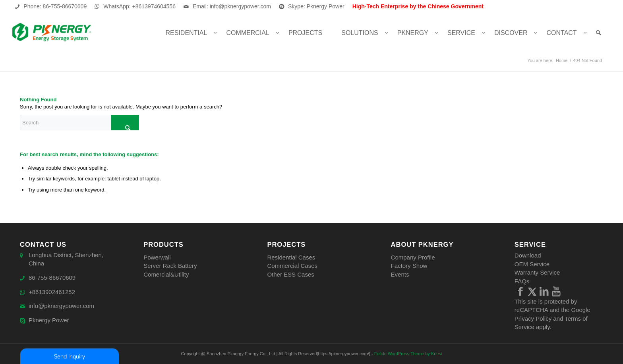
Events (400, 274)
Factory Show (409, 266)
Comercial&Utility (166, 274)
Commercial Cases (292, 266)
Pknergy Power (49, 320)
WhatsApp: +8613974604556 (139, 6)
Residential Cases (291, 257)
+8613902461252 (52, 292)
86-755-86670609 (52, 278)
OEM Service (532, 264)
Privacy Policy (533, 318)
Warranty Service (537, 272)
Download (528, 255)
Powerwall (157, 257)
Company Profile (413, 257)
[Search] (599, 33)
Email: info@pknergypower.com (232, 6)
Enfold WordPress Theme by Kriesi (408, 354)
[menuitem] (187, 33)
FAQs (522, 281)
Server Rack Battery (170, 266)
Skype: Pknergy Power (316, 6)
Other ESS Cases (290, 274)
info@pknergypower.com (61, 306)
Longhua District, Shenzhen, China (66, 259)
